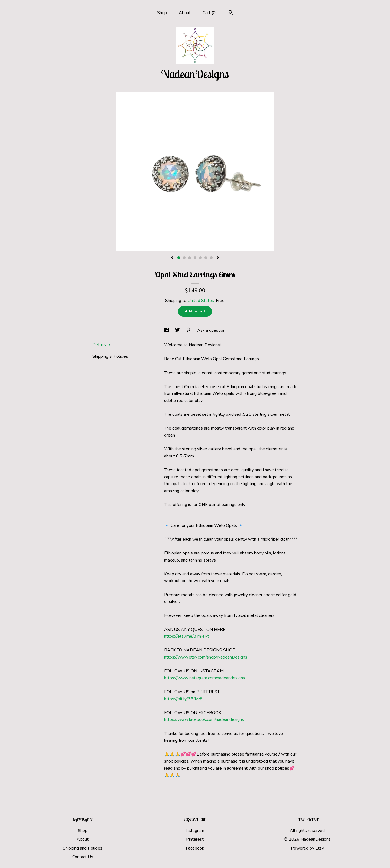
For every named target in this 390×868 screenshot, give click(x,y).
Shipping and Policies (83, 848)
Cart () (210, 13)
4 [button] (195, 258)
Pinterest (195, 839)
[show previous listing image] (172, 258)
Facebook (195, 848)
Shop (162, 13)
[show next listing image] (218, 258)
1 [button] (179, 258)
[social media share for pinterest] (189, 330)
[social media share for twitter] (178, 330)
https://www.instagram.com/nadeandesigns (205, 678)
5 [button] (200, 258)
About (185, 13)
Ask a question (211, 330)
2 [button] (184, 258)
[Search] (231, 13)
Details (101, 345)
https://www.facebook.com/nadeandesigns (204, 719)
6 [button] (206, 258)
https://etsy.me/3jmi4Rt (187, 636)
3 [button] (190, 258)
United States (201, 301)
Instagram (195, 831)
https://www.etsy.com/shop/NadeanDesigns (206, 657)
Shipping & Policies (110, 356)
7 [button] (211, 258)
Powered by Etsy (307, 848)
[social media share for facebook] (167, 330)
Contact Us (83, 857)
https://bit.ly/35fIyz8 (183, 699)
